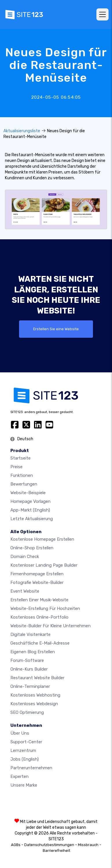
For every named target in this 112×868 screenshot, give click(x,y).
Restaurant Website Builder (37, 678)
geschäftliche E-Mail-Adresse (40, 643)
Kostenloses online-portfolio (39, 617)
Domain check (25, 557)
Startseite (20, 458)
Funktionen (22, 475)
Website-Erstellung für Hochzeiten (45, 608)
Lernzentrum (23, 751)
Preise (16, 467)
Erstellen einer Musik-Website (39, 600)
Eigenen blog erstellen (33, 652)
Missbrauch (88, 845)
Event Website (25, 591)
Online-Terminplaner (30, 686)
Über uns (20, 733)
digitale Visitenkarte (30, 634)
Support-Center (26, 742)
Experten (19, 776)
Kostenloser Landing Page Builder (44, 565)
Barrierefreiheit (56, 851)
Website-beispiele (28, 493)
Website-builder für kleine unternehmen (51, 626)
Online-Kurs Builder (29, 669)
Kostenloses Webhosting (35, 695)
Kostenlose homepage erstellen (42, 539)
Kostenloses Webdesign (34, 704)
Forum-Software (27, 660)
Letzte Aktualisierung (32, 519)
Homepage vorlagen (30, 501)
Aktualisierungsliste (22, 131)
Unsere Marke (24, 785)
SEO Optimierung (27, 712)
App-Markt (30, 510)
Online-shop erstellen (32, 548)
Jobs (25, 759)
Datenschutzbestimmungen (49, 845)
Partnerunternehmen (31, 768)
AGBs (16, 845)
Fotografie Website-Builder (37, 583)
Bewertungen (24, 484)
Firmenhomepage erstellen (37, 574)
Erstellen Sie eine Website (56, 329)
